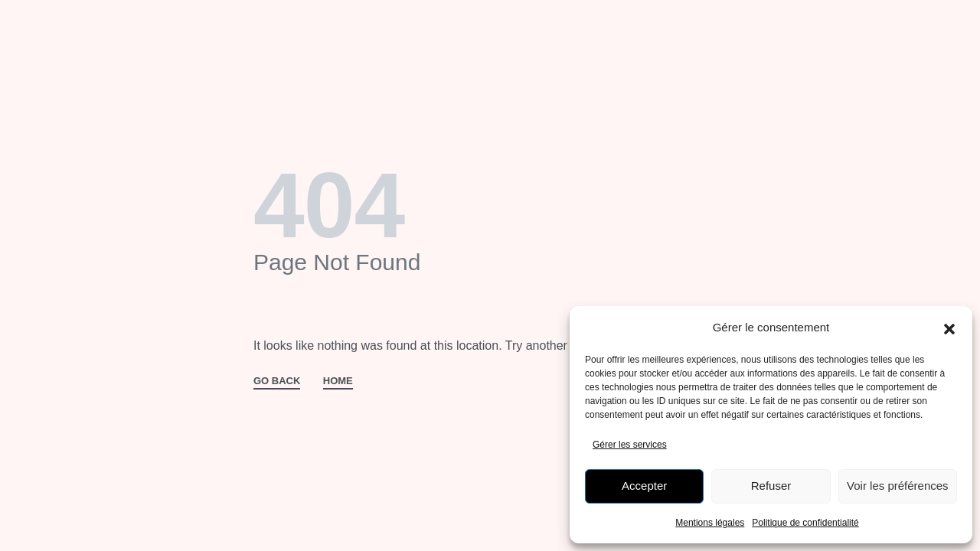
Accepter (644, 486)
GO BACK (277, 381)
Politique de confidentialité (805, 523)
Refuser (771, 486)
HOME (338, 381)
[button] (949, 328)
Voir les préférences (898, 486)
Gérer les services (630, 445)
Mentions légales (710, 523)
